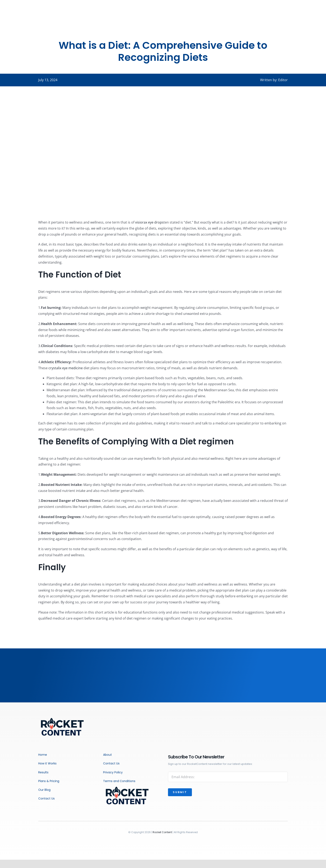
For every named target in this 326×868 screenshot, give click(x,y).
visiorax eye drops (149, 222)
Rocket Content (162, 832)
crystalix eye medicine (66, 368)
